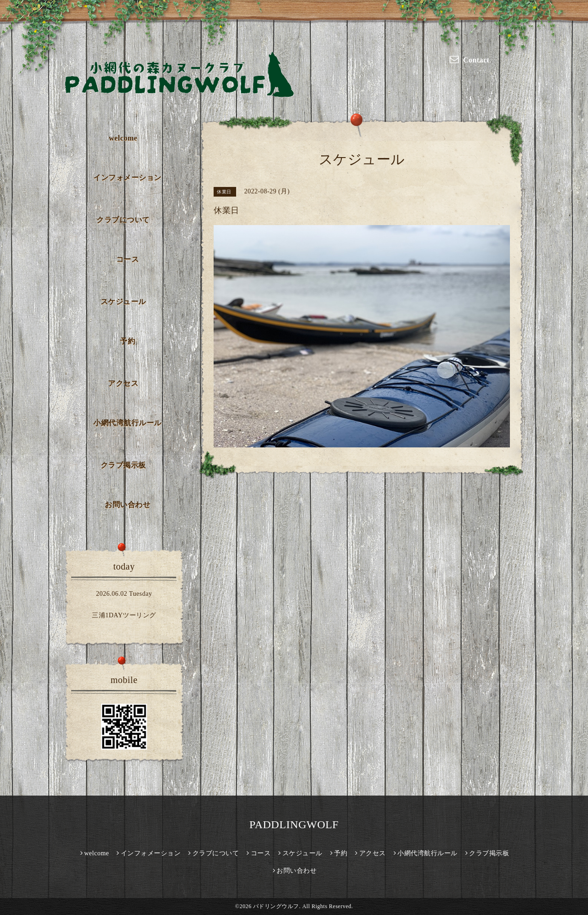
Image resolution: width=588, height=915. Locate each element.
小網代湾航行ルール (127, 423)
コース (128, 259)
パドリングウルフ (276, 906)
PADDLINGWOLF (294, 825)
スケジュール (123, 302)
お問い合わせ (127, 505)
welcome (123, 138)
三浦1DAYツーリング (124, 615)
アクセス (123, 383)
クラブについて (123, 220)
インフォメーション (127, 178)
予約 (127, 341)
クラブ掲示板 (123, 465)
